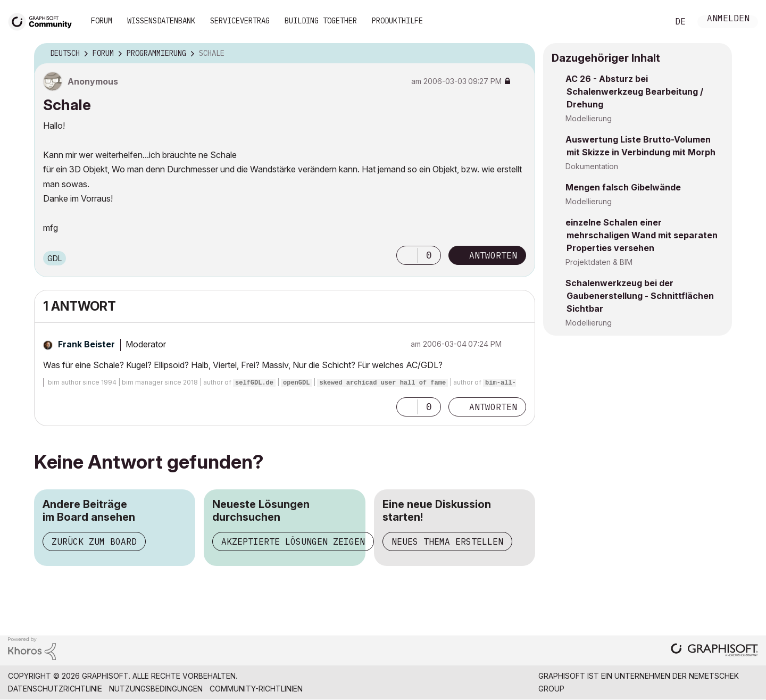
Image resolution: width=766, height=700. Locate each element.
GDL (55, 258)
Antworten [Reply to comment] (493, 407)
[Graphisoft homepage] (714, 651)
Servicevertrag (240, 21)
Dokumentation (592, 166)
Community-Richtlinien (256, 689)
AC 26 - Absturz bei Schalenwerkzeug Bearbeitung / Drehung (634, 91)
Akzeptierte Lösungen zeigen (293, 541)
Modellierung (589, 118)
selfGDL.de (254, 383)
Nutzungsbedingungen (156, 689)
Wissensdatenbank (161, 21)
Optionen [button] (520, 54)
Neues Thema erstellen (447, 541)
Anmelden (728, 19)
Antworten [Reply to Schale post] (493, 255)
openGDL (296, 383)
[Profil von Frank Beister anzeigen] (86, 344)
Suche (648, 22)
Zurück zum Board (94, 541)
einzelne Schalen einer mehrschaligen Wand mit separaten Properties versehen (642, 235)
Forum (102, 21)
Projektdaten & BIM (599, 262)
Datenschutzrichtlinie (55, 689)
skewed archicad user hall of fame (382, 383)
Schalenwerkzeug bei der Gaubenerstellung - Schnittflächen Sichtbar (640, 296)
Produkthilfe (397, 21)
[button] (407, 255)
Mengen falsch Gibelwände (623, 187)
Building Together (321, 21)
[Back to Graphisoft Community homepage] (44, 20)
